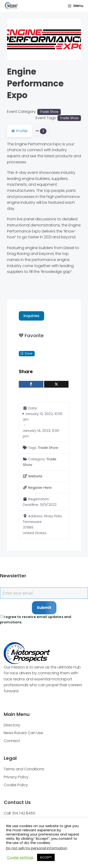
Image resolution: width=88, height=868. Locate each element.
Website (35, 482)
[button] (13, 39)
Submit (44, 614)
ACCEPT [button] (46, 857)
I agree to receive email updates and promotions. (36, 626)
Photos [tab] (47, 131)
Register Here (40, 494)
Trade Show (49, 112)
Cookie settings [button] (20, 857)
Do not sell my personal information (36, 848)
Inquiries (31, 322)
